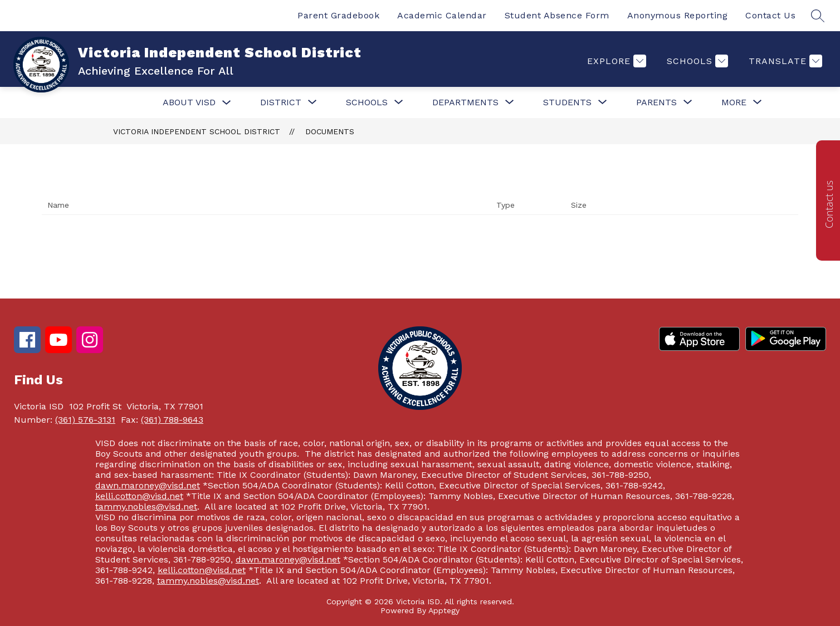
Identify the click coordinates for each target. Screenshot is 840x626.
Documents (330, 131)
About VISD (189, 102)
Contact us (829, 204)
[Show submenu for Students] (567, 102)
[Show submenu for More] (734, 102)
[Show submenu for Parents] (656, 102)
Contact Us (770, 15)
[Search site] (818, 16)
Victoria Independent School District (197, 131)
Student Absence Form (557, 15)
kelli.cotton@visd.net (139, 496)
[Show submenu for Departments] (465, 102)
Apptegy (444, 610)
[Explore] (615, 61)
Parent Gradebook (338, 15)
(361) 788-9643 (172, 420)
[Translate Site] (784, 61)
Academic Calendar (442, 15)
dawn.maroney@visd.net (148, 485)
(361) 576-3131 (85, 420)
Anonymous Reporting (678, 15)
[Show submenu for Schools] (367, 102)
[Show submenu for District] (281, 102)
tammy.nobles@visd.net (146, 507)
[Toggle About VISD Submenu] (227, 103)
